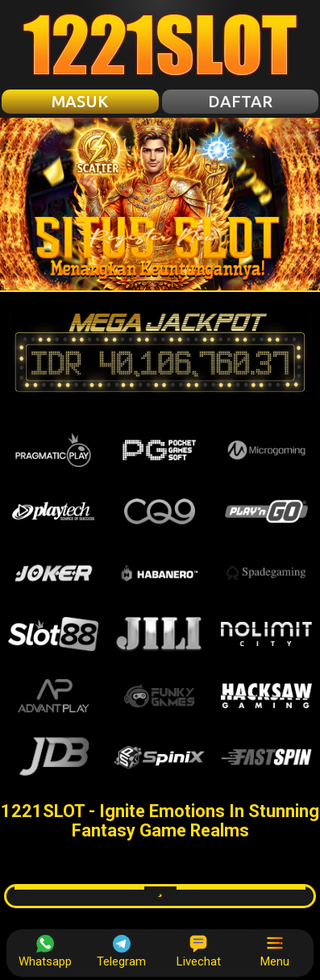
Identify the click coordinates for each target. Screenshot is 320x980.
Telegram (121, 952)
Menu (275, 952)
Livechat (199, 952)
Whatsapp (45, 952)
